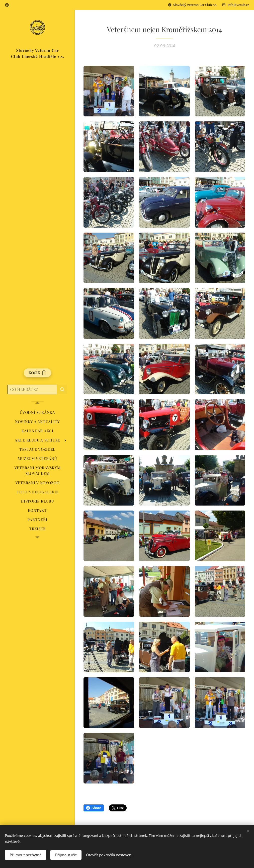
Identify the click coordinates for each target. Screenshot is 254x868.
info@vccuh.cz (238, 5)
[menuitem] (37, 412)
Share (94, 808)
